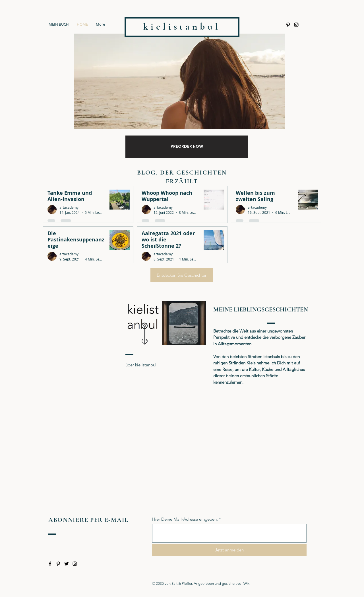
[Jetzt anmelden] (229, 550)
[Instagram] (296, 25)
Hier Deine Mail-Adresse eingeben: (185, 519)
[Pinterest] (288, 25)
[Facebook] (50, 564)
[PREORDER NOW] (187, 147)
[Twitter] (67, 564)
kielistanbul (182, 27)
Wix (246, 583)
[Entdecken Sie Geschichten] (182, 275)
